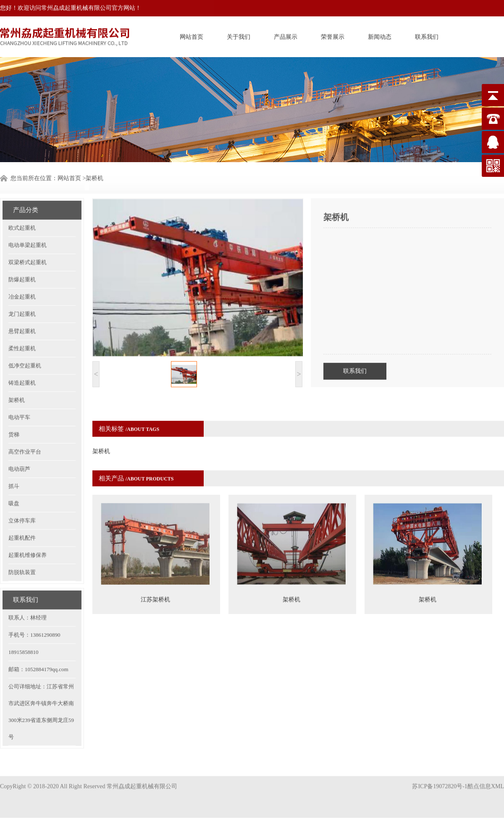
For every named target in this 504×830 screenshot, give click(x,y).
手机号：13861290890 (34, 615)
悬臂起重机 (22, 311)
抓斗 (14, 466)
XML (497, 778)
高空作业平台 (25, 432)
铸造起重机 (22, 363)
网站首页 (192, 35)
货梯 (14, 414)
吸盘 (14, 483)
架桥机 (17, 380)
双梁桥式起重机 (28, 242)
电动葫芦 (19, 449)
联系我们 (427, 35)
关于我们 (239, 35)
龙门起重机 (22, 294)
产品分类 (26, 190)
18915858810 (24, 632)
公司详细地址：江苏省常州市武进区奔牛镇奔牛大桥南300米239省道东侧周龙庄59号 (41, 692)
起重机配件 (22, 518)
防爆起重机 (22, 259)
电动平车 (19, 397)
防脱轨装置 (22, 552)
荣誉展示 (333, 35)
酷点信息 (479, 778)
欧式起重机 (22, 208)
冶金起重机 (22, 277)
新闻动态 (380, 35)
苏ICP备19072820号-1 (440, 778)
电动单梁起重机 (28, 225)
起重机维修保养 (28, 535)
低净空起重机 (25, 345)
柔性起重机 (22, 328)
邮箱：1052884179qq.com (38, 649)
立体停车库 (22, 500)
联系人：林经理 (28, 598)
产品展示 (286, 35)
